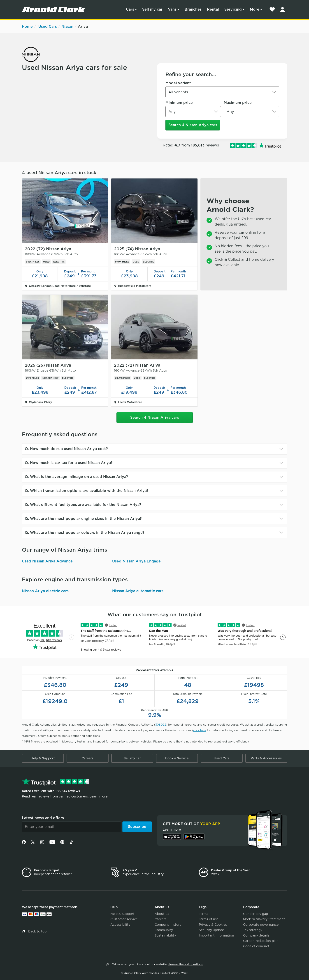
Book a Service (177, 758)
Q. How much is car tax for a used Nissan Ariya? (69, 463)
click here (200, 730)
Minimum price (179, 103)
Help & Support (43, 758)
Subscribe (137, 827)
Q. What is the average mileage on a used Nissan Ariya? (76, 477)
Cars (130, 9)
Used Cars (48, 26)
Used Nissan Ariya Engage (136, 561)
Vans (172, 9)
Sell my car (152, 9)
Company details (256, 935)
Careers (87, 758)
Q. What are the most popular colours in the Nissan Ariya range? (85, 533)
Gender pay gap (256, 914)
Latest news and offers (43, 818)
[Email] (71, 827)
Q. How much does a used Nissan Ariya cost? (66, 449)
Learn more (172, 829)
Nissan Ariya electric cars (45, 591)
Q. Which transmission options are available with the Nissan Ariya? (87, 491)
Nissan (67, 26)
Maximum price (238, 103)
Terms (203, 914)
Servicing (233, 9)
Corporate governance (261, 925)
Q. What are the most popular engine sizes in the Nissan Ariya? (83, 519)
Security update (211, 930)
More (255, 9)
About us (162, 914)
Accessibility (120, 925)
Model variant (178, 83)
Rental (213, 9)
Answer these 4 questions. (186, 964)
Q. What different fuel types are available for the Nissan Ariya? (83, 505)
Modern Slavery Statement (264, 919)
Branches (193, 9)
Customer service (124, 919)
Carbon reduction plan (261, 941)
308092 (161, 725)
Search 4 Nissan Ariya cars (193, 125)
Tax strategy (253, 930)
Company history (168, 925)
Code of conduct (256, 946)
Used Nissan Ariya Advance (47, 561)
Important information (216, 935)
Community (164, 930)
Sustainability (165, 935)
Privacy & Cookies (213, 925)
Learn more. (99, 796)
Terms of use (209, 919)
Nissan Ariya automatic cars (138, 591)
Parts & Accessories (266, 758)
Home (27, 26)
